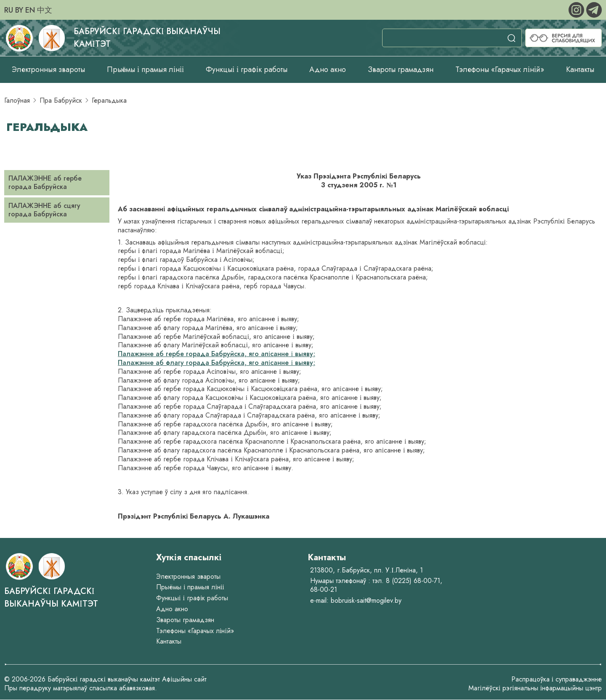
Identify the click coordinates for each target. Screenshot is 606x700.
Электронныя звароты (48, 69)
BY (19, 10)
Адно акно (328, 69)
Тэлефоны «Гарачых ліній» (500, 69)
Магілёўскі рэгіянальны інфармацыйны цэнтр (535, 688)
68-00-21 (324, 590)
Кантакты (580, 69)
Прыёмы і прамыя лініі (145, 69)
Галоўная (17, 100)
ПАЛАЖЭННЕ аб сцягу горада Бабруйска (44, 210)
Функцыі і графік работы (247, 69)
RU (9, 10)
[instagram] (577, 9)
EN (30, 10)
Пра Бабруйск (61, 100)
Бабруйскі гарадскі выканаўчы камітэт (51, 598)
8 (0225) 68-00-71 (413, 581)
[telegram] (594, 9)
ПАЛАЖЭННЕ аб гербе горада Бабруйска (45, 182)
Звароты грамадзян (401, 69)
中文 (45, 10)
